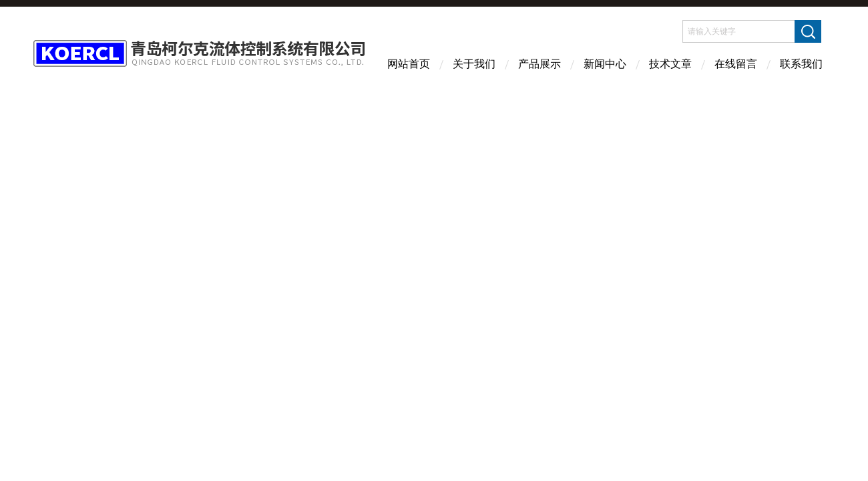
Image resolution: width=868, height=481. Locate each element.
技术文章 (670, 64)
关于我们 (474, 64)
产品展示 (539, 64)
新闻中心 (605, 64)
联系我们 (801, 64)
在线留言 (736, 64)
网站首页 (409, 64)
